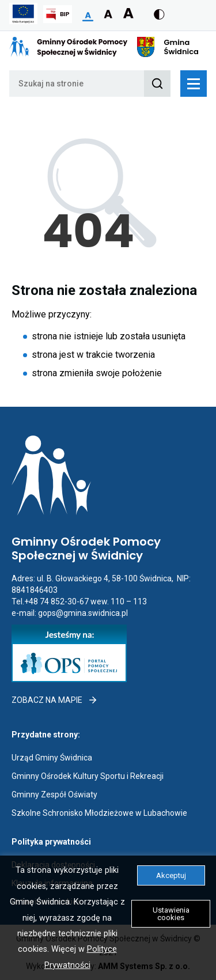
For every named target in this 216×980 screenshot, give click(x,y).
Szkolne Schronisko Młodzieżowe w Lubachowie (99, 813)
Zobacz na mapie (55, 700)
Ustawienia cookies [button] (171, 914)
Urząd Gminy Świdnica (52, 758)
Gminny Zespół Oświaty (54, 794)
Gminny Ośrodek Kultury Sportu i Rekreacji (88, 776)
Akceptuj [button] (171, 875)
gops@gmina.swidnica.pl (83, 613)
